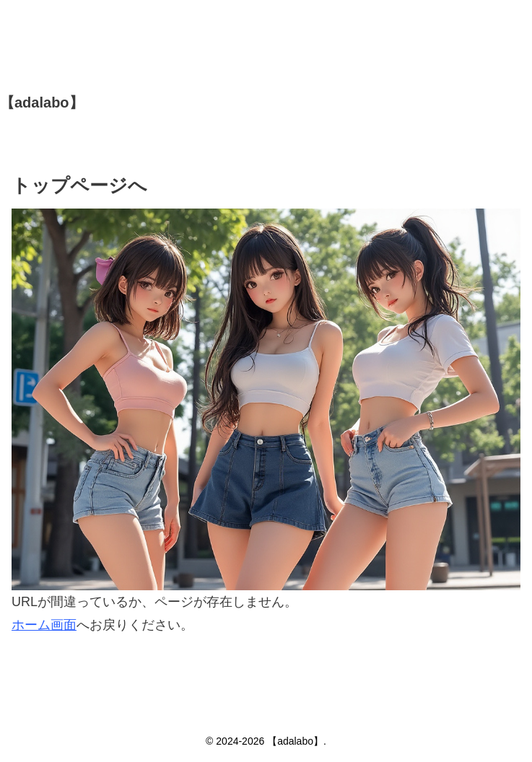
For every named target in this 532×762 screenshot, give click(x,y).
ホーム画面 (44, 625)
